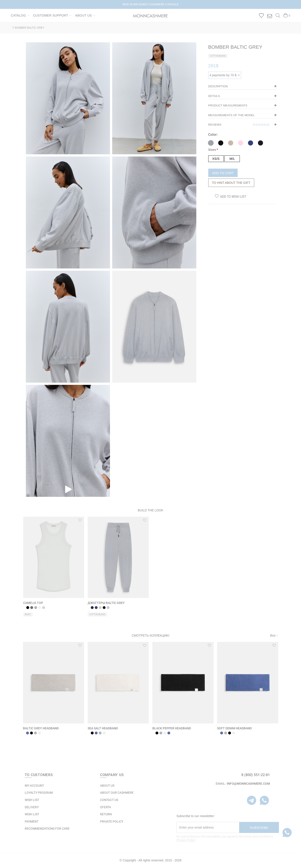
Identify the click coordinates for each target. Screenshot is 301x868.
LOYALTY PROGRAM (39, 793)
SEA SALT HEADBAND (103, 728)
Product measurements (228, 105)
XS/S (216, 159)
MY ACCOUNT (34, 786)
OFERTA (106, 807)
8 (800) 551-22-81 (256, 775)
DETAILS (214, 96)
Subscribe (259, 828)
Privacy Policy (186, 840)
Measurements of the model (232, 115)
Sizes (212, 150)
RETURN (106, 814)
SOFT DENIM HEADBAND (234, 728)
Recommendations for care (47, 829)
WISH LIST (32, 800)
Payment (32, 821)
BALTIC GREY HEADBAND (41, 728)
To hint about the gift (231, 183)
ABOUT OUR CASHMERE (117, 793)
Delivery (32, 807)
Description (218, 86)
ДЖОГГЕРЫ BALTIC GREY (106, 603)
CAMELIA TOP (33, 603)
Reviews (239, 125)
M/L (232, 159)
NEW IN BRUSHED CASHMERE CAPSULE (150, 4)
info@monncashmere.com (248, 784)
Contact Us (109, 800)
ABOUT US (107, 786)
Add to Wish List (233, 197)
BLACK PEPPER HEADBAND (172, 728)
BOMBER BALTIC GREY (30, 28)
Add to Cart (223, 173)
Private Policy (112, 821)
